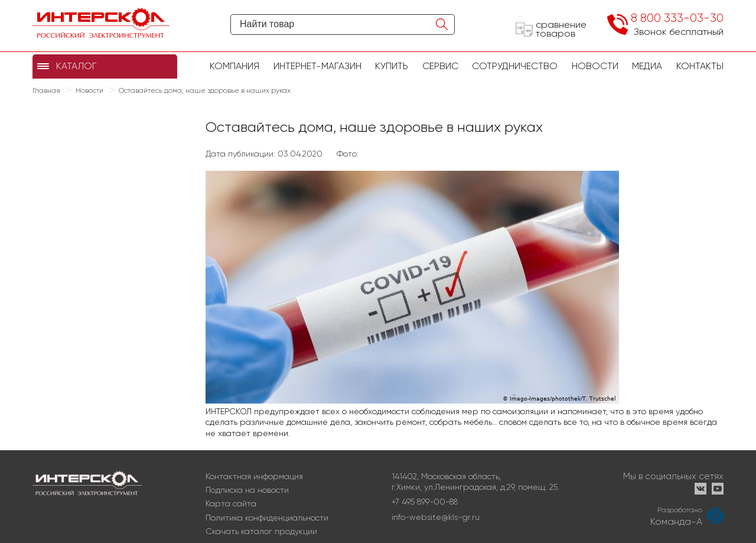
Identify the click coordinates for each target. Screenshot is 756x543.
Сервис (440, 66)
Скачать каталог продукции (261, 531)
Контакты (700, 66)
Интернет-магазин (317, 66)
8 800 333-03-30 (677, 18)
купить (392, 66)
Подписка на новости (247, 490)
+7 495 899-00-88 (425, 502)
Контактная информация (254, 476)
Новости (595, 66)
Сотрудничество (515, 66)
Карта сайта (231, 503)
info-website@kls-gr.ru (436, 517)
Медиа (647, 66)
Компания (234, 66)
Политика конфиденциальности (267, 518)
